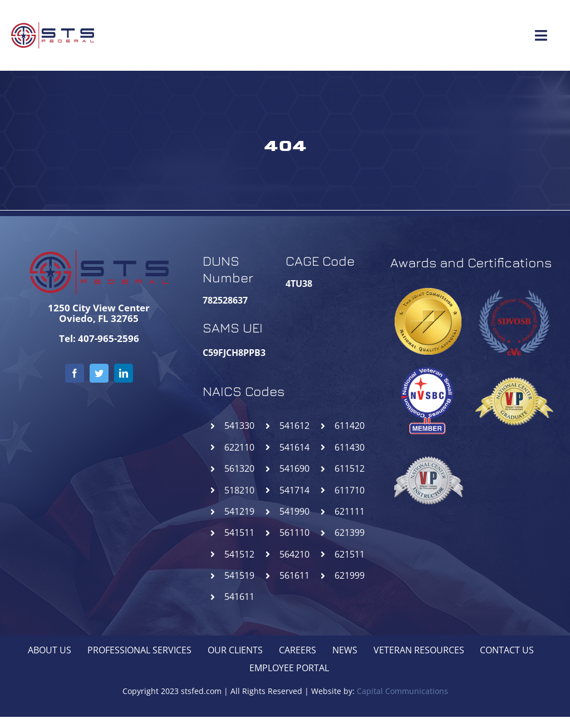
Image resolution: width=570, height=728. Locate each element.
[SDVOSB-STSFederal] (514, 287)
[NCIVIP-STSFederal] (428, 445)
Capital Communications (402, 691)
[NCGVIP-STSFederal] (514, 366)
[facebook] (75, 373)
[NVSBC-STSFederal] (428, 366)
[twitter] (99, 373)
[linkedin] (124, 373)
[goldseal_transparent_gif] (428, 292)
